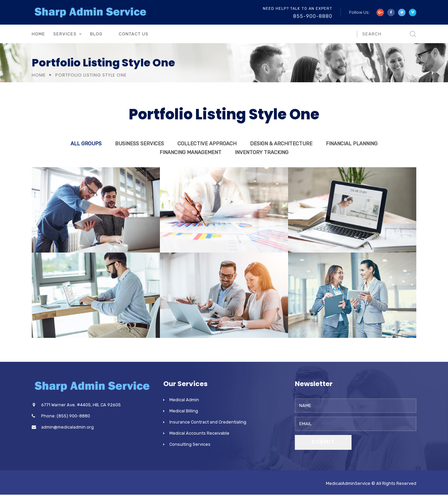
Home (38, 34)
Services (65, 34)
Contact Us (134, 34)
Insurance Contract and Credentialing (208, 422)
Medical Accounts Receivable (199, 433)
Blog (96, 34)
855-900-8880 (313, 16)
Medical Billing (184, 411)
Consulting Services (190, 444)
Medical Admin (184, 400)
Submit (323, 442)
